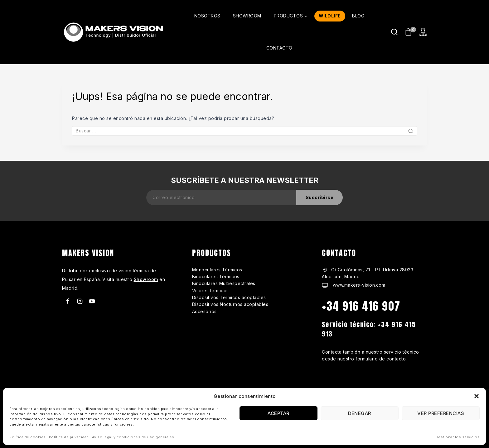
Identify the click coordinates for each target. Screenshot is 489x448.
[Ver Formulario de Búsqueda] (394, 32)
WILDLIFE (330, 16)
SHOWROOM (247, 16)
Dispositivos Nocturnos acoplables (230, 304)
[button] (477, 396)
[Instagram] (80, 301)
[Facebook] (68, 301)
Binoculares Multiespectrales (224, 283)
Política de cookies (28, 437)
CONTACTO (279, 48)
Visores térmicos (211, 291)
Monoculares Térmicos (217, 270)
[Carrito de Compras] (409, 32)
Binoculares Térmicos (216, 276)
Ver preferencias (441, 413)
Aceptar (278, 413)
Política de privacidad (69, 437)
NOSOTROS (207, 16)
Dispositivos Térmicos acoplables (229, 297)
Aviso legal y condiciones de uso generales (133, 437)
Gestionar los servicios (458, 437)
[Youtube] (92, 301)
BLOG (358, 16)
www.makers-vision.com (358, 285)
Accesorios (204, 311)
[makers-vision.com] (113, 32)
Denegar (360, 413)
